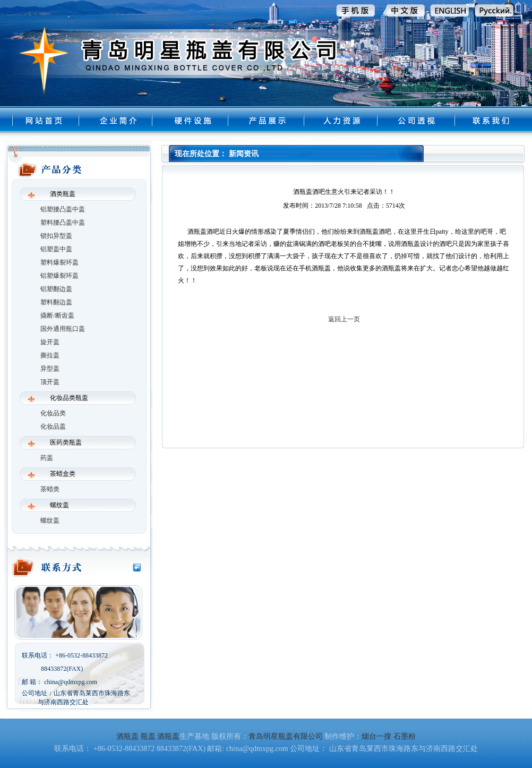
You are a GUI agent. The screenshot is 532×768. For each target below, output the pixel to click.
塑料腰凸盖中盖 (63, 223)
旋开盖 (50, 342)
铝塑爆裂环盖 (59, 276)
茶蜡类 (50, 489)
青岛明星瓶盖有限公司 (286, 736)
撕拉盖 (50, 355)
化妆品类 (53, 413)
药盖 (47, 458)
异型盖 (50, 369)
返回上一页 (344, 319)
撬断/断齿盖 (57, 315)
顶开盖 (50, 382)
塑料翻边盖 (56, 302)
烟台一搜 (376, 736)
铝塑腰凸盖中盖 (63, 209)
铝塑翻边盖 (56, 289)
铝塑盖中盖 (56, 249)
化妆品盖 (53, 426)
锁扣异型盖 (56, 236)
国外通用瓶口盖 (63, 329)
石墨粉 (405, 736)
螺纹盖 (50, 520)
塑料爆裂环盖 (59, 262)
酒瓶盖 (127, 736)
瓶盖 (148, 736)
